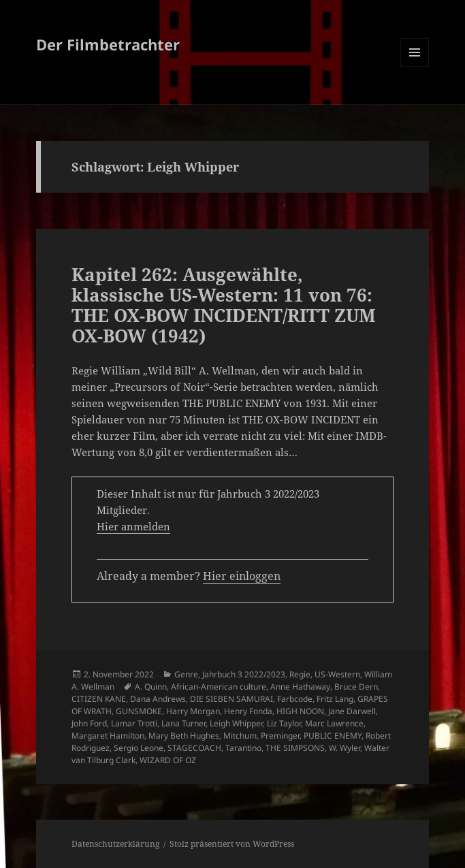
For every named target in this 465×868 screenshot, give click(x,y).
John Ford (89, 723)
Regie (300, 674)
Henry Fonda (248, 711)
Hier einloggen (242, 576)
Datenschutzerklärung (115, 844)
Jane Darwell (352, 711)
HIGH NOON (300, 711)
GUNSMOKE (139, 711)
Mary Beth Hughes (184, 736)
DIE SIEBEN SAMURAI (231, 699)
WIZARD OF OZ (168, 760)
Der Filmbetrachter (108, 44)
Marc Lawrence (334, 723)
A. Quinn (151, 687)
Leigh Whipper (236, 723)
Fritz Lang (335, 699)
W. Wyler (344, 748)
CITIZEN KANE (99, 699)
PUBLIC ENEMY (333, 736)
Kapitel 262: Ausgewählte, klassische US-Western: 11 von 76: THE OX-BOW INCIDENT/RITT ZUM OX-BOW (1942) (224, 305)
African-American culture (219, 687)
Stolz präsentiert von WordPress (232, 844)
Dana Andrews (158, 699)
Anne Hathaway (300, 687)
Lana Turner (183, 723)
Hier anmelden (133, 526)
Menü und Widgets (415, 66)
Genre (186, 674)
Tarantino (243, 748)
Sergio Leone (139, 748)
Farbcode (295, 699)
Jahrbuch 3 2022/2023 (244, 674)
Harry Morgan (193, 711)
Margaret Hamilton (108, 736)
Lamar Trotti (134, 723)
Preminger (280, 736)
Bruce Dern (356, 687)
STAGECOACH (194, 748)
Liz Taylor (284, 723)
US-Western (337, 674)
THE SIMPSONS (295, 748)
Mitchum (240, 736)
